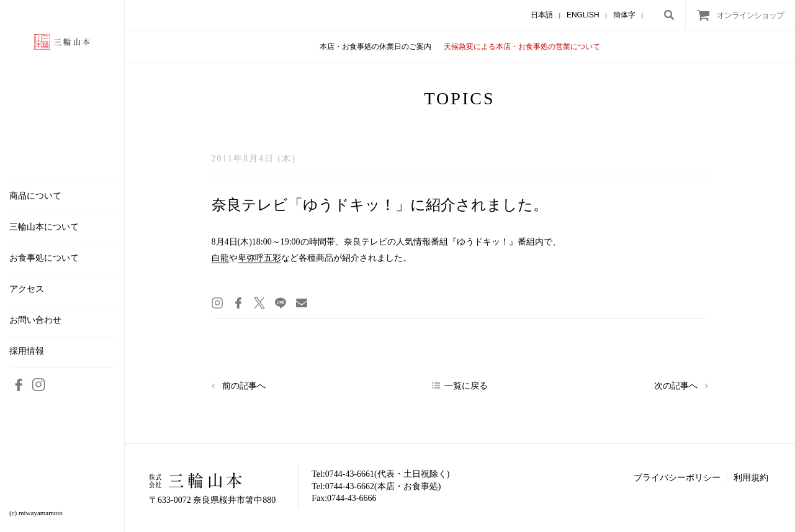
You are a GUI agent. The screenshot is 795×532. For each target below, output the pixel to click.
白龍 (220, 258)
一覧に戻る (466, 386)
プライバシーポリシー (677, 478)
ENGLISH (583, 15)
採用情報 (27, 351)
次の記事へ (676, 386)
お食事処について (44, 258)
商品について (35, 196)
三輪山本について (44, 227)
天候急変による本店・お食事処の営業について (522, 47)
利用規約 (751, 478)
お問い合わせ (35, 320)
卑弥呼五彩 (259, 258)
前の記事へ (244, 386)
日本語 (542, 15)
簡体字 (624, 15)
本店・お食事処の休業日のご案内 (375, 47)
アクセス (27, 289)
